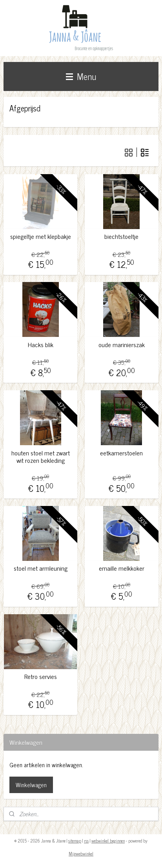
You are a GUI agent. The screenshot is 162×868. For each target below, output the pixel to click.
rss (86, 841)
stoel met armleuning (41, 568)
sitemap (75, 841)
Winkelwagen (31, 785)
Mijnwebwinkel (81, 853)
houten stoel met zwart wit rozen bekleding (41, 456)
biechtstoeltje (121, 236)
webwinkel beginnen (108, 841)
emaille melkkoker (122, 568)
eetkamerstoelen (121, 452)
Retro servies (41, 676)
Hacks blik (41, 345)
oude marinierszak (122, 345)
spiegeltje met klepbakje (41, 236)
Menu (81, 76)
